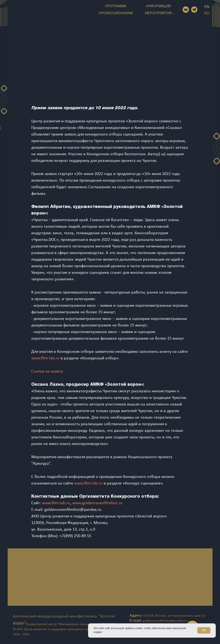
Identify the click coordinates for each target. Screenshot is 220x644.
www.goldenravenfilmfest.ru (97, 503)
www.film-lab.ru (45, 358)
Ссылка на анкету (47, 371)
